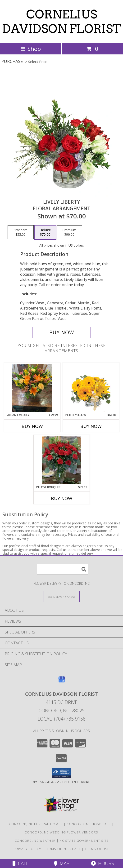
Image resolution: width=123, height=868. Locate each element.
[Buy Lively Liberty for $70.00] (62, 332)
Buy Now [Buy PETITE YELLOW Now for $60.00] (91, 426)
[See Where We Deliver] (62, 596)
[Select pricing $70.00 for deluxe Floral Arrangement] (45, 232)
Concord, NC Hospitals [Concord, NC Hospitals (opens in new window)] (89, 824)
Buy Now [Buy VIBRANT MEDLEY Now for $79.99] (32, 426)
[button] (61, 773)
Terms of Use (97, 849)
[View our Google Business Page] (62, 682)
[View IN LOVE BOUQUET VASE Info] (61, 460)
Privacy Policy (27, 849)
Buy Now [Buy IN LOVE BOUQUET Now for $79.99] (62, 498)
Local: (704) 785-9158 (62, 719)
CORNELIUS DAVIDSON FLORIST (61, 21)
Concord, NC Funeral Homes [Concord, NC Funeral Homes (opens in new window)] (36, 824)
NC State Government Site (84, 841)
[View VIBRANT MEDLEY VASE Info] (32, 388)
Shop (31, 49)
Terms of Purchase (63, 849)
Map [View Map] (62, 863)
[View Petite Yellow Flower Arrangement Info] (91, 388)
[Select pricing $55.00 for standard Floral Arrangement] (21, 232)
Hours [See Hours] (102, 863)
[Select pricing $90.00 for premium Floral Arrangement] (69, 232)
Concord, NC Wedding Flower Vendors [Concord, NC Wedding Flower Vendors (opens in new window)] (61, 832)
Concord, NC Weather (35, 841)
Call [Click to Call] (20, 863)
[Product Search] (63, 569)
